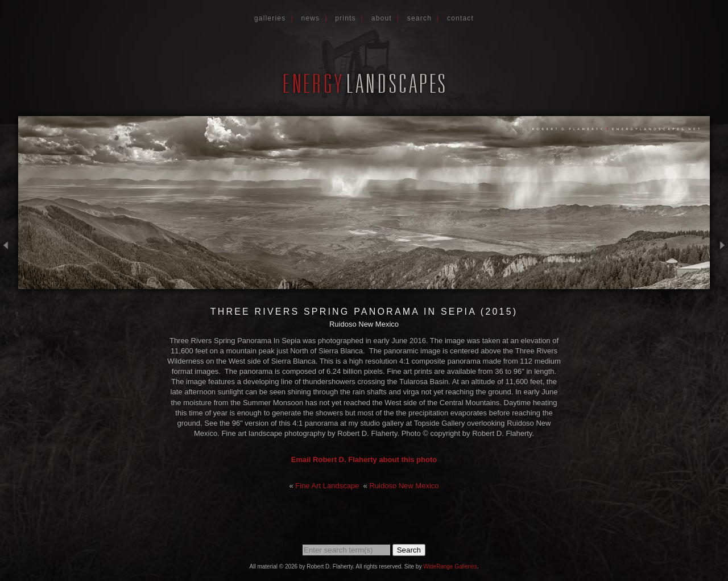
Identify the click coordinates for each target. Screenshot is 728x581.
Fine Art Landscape (327, 486)
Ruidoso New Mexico (404, 486)
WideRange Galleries (450, 566)
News (310, 18)
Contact (460, 18)
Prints (346, 18)
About (382, 18)
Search (419, 18)
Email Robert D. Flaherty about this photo (364, 460)
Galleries (270, 18)
